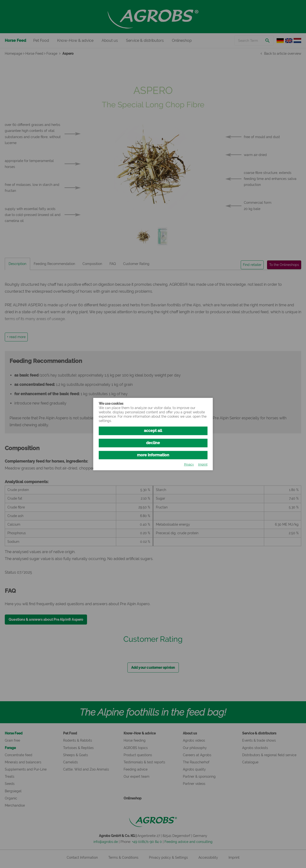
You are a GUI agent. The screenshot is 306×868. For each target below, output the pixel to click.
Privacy (189, 465)
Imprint (203, 465)
